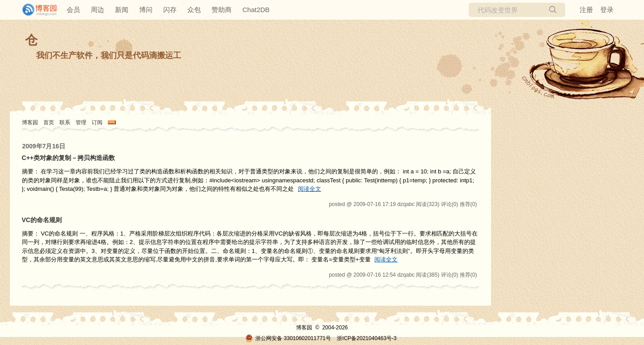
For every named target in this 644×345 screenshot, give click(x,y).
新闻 (122, 10)
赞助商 (222, 10)
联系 (65, 122)
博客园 (30, 122)
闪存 (170, 10)
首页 (49, 122)
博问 (146, 10)
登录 (607, 10)
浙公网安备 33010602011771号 (288, 338)
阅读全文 (309, 189)
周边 (97, 10)
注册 (586, 10)
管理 (81, 122)
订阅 (97, 122)
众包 (194, 10)
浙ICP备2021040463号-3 (366, 338)
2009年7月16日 (44, 146)
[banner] (36, 10)
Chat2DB (256, 10)
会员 (73, 10)
